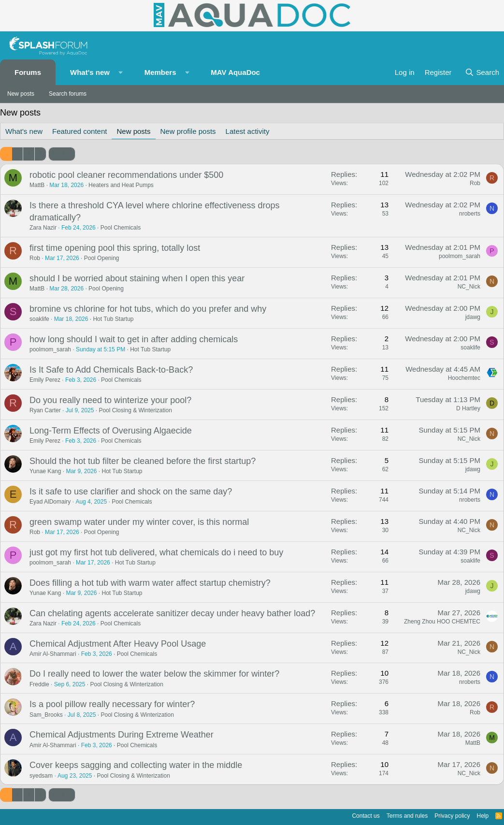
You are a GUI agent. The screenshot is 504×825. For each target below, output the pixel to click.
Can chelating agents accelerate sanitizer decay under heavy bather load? (172, 613)
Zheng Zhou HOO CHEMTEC (442, 622)
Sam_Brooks (46, 715)
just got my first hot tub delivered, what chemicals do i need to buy (156, 552)
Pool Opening (102, 258)
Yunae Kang (45, 471)
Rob (475, 183)
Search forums (68, 94)
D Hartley (468, 408)
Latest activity (248, 131)
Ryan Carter (45, 410)
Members (160, 72)
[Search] (482, 72)
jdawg (473, 317)
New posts (21, 94)
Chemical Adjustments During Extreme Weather (122, 735)
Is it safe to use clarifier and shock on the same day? (131, 492)
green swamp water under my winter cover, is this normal (139, 522)
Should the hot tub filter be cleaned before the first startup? (143, 461)
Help (483, 816)
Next (59, 154)
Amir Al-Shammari (53, 654)
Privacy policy (452, 816)
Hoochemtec (464, 378)
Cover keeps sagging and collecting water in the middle (136, 765)
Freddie (39, 684)
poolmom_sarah (460, 256)
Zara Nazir (43, 228)
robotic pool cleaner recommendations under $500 (126, 175)
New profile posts (188, 131)
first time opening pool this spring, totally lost (115, 248)
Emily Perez (45, 380)
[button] (121, 72)
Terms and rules (407, 816)
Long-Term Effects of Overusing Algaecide (111, 431)
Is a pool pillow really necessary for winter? (112, 704)
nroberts (470, 214)
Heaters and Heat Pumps (121, 185)
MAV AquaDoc (235, 72)
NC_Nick (469, 287)
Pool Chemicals (121, 228)
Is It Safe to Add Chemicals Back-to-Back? (111, 370)
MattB (37, 185)
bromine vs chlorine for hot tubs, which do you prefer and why (148, 309)
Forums (28, 72)
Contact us (366, 816)
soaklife (39, 319)
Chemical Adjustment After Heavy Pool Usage (118, 644)
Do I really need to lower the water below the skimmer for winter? (154, 674)
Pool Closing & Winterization (135, 410)
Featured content (79, 131)
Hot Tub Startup (113, 319)
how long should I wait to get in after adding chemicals (134, 339)
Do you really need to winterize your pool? (110, 400)
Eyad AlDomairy (50, 502)
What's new (90, 72)
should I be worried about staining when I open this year (137, 278)
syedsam (41, 776)
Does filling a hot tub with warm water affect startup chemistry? (150, 583)
